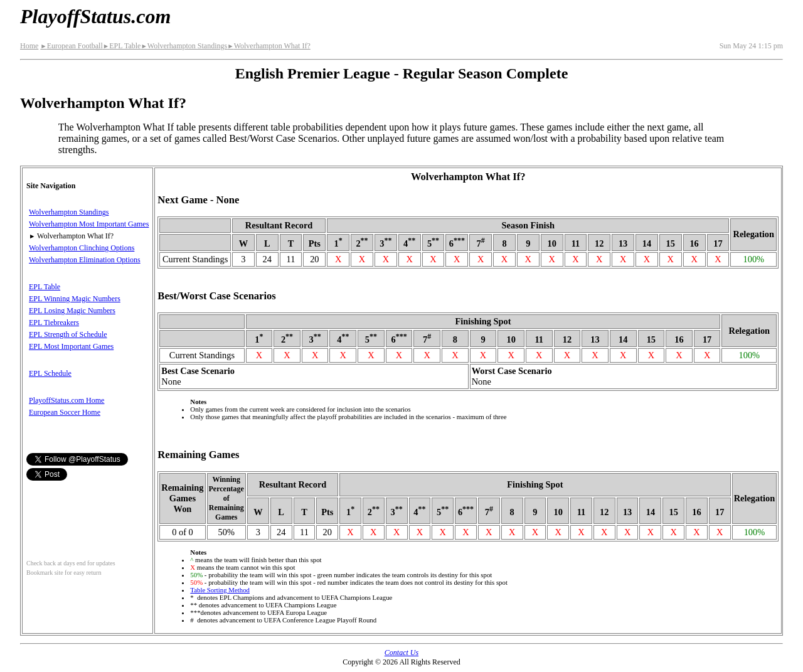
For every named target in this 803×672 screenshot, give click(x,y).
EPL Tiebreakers (54, 323)
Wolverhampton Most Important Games (89, 224)
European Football (71, 46)
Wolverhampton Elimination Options (85, 260)
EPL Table (122, 46)
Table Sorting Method (220, 590)
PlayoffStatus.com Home (66, 400)
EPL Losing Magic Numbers (72, 311)
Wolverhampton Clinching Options (82, 248)
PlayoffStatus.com (95, 16)
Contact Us (401, 653)
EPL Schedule (50, 373)
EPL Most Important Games (71, 346)
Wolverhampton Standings (184, 46)
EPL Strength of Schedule (68, 334)
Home (29, 46)
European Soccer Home (65, 412)
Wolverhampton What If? (269, 46)
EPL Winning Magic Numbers (75, 299)
